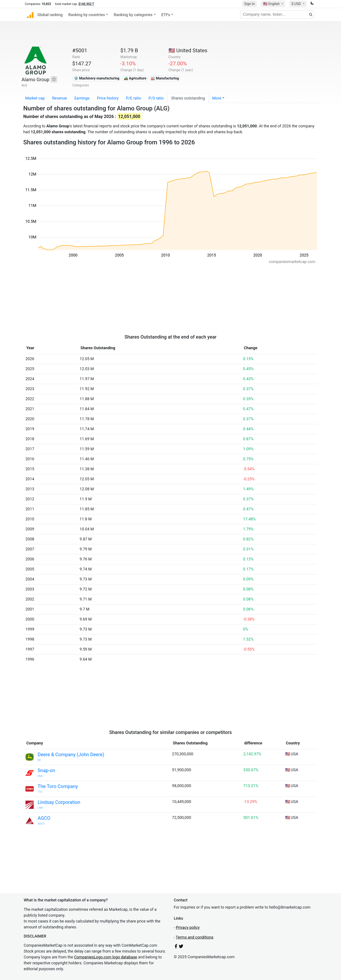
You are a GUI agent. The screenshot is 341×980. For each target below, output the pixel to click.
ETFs (166, 15)
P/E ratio (134, 98)
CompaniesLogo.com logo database (106, 957)
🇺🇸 (272, 4)
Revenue (60, 98)
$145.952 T (86, 4)
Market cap (35, 98)
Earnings (82, 98)
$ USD (297, 4)
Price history (108, 98)
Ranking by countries (87, 15)
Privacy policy (188, 927)
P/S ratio (156, 98)
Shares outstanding (188, 98)
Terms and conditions (195, 937)
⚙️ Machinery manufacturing (97, 78)
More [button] (217, 98)
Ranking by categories (133, 15)
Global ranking (50, 15)
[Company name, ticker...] (277, 14)
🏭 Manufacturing (165, 78)
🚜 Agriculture (135, 78)
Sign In (249, 4)
